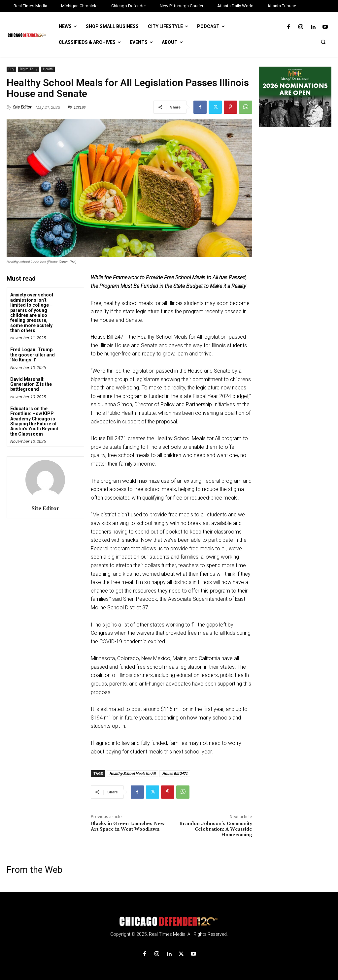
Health (48, 69)
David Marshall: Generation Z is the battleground (31, 384)
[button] (323, 42)
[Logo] (169, 921)
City (11, 69)
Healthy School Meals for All (132, 773)
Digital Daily (29, 69)
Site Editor (22, 107)
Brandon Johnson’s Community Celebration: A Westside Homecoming (216, 829)
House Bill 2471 (175, 773)
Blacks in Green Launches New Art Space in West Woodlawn (128, 827)
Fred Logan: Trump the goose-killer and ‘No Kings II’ (33, 355)
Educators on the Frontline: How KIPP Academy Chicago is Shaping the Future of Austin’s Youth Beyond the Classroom (34, 421)
